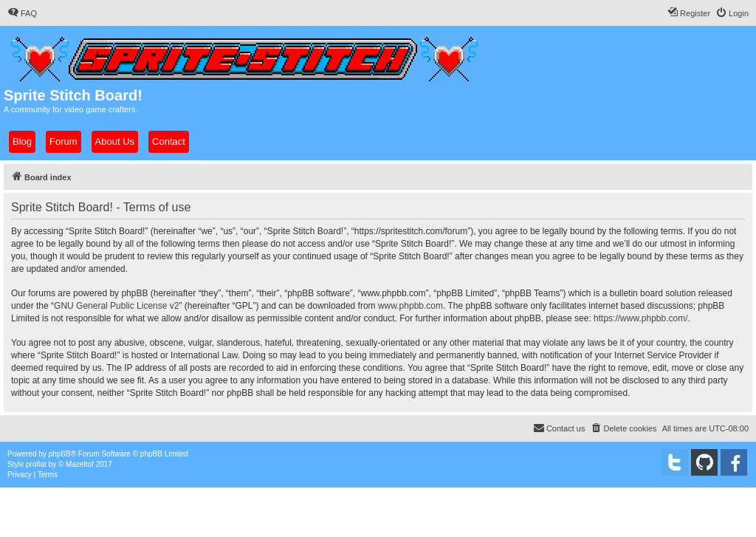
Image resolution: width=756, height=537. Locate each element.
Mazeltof (80, 464)
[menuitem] (22, 13)
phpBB (60, 454)
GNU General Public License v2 (116, 306)
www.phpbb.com (410, 306)
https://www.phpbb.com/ (640, 318)
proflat (36, 464)
